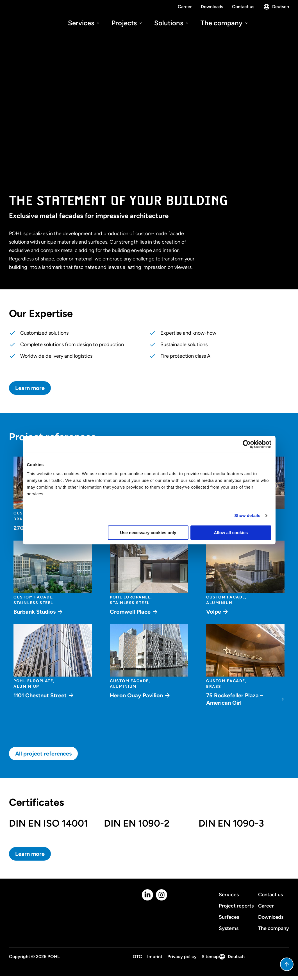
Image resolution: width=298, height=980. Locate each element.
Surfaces (229, 917)
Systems (229, 928)
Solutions (172, 23)
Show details (247, 515)
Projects (127, 23)
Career (185, 7)
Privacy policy (182, 957)
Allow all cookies (231, 533)
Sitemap (210, 957)
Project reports (236, 906)
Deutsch (276, 7)
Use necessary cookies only (148, 533)
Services (84, 23)
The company (225, 23)
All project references (43, 754)
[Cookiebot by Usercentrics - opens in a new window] (247, 444)
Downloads (212, 7)
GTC (137, 957)
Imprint (155, 957)
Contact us (243, 7)
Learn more (30, 388)
